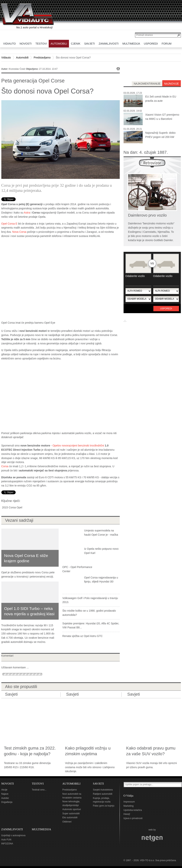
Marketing (129, 806)
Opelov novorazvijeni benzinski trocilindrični (78, 446)
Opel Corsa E (9, 224)
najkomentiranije (147, 84)
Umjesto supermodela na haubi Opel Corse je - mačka (101, 533)
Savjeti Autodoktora (103, 790)
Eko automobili (70, 818)
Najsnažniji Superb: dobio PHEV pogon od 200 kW (161, 135)
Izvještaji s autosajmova (13, 835)
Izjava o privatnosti (133, 818)
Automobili (22, 58)
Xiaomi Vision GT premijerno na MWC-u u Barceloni (162, 117)
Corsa (5, 466)
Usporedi (166, 309)
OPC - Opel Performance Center (77, 569)
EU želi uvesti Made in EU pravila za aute (161, 99)
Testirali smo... (39, 790)
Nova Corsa (19, 232)
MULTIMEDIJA (42, 829)
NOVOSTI (8, 784)
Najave (5, 794)
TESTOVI (38, 784)
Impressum (129, 802)
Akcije (4, 790)
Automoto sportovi (72, 809)
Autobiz (5, 798)
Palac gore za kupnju (104, 806)
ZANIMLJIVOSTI (12, 829)
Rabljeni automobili (103, 794)
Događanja (7, 802)
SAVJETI (98, 784)
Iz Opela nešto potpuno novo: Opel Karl (102, 551)
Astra (27, 213)
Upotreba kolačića (133, 810)
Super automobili (71, 814)
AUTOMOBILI (72, 784)
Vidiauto (6, 58)
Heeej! (127, 814)
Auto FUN (6, 840)
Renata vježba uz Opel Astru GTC (83, 636)
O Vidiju (129, 796)
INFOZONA (7, 844)
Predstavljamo (42, 58)
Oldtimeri (67, 822)
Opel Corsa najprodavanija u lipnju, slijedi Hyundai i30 (101, 580)
